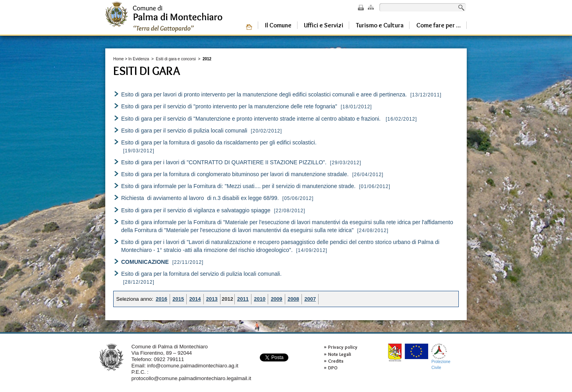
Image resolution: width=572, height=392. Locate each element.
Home (119, 59)
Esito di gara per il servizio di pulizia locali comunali (185, 131)
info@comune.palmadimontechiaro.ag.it (193, 366)
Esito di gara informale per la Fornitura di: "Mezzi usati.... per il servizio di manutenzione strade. (238, 186)
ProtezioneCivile (441, 356)
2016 (161, 299)
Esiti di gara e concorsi (176, 59)
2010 (260, 299)
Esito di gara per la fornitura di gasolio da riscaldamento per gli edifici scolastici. (219, 142)
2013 (212, 299)
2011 (243, 299)
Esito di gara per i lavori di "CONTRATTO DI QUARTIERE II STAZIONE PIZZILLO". (224, 162)
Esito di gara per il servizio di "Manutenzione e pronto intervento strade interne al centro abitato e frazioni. (252, 119)
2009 (277, 299)
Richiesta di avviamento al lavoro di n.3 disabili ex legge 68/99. (200, 198)
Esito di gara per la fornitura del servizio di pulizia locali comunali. (201, 274)
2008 (293, 299)
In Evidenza (139, 59)
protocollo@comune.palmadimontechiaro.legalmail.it (191, 378)
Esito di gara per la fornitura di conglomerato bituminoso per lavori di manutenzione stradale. (235, 174)
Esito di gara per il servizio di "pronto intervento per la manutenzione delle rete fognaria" (229, 106)
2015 (178, 299)
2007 (310, 299)
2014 (195, 299)
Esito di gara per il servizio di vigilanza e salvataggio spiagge (196, 210)
